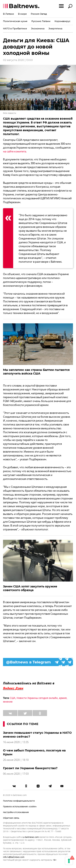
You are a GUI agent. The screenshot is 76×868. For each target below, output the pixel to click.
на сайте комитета (15, 151)
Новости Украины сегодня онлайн (37, 698)
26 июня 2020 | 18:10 (16, 760)
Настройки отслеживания (16, 812)
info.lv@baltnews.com (14, 857)
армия (63, 698)
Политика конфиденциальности (19, 801)
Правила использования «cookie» (20, 807)
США (13, 698)
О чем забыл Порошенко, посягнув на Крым (34, 752)
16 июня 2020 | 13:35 (16, 742)
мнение (8, 702)
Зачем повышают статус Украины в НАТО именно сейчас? (37, 735)
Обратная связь (11, 818)
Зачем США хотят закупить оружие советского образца (30, 588)
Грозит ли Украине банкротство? (30, 768)
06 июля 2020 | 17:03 (16, 774)
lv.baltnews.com (31, 837)
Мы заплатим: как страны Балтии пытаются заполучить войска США (36, 372)
